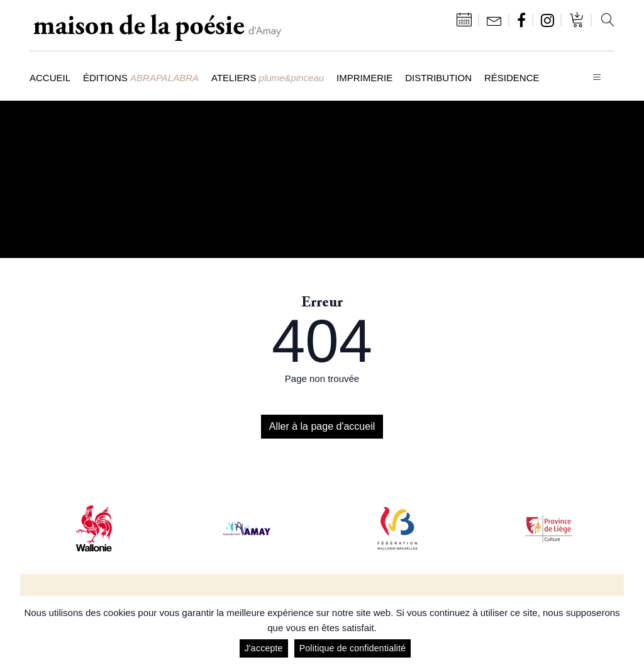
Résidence (512, 78)
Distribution (438, 78)
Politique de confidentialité (353, 648)
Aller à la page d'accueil (322, 426)
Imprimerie (364, 78)
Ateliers (268, 78)
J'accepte (264, 648)
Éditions (141, 78)
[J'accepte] (628, 632)
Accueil (50, 78)
